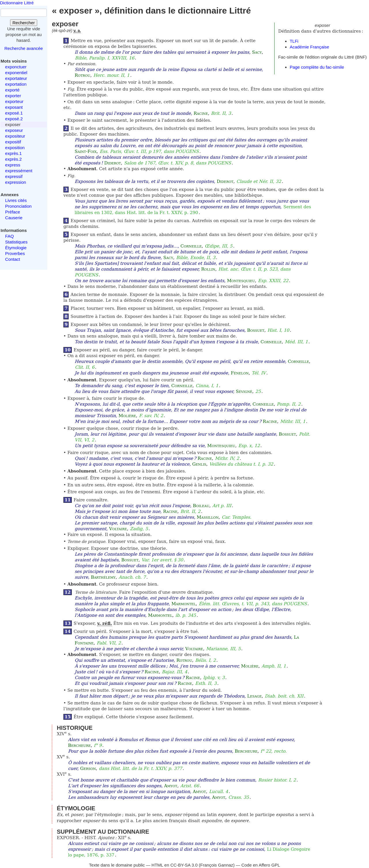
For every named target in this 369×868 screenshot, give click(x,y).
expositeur (15, 136)
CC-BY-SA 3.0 (184, 865)
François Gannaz (217, 865)
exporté (12, 90)
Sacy (257, 52)
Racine (201, 113)
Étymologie (16, 248)
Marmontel (184, 604)
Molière (127, 416)
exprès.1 (14, 153)
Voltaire (118, 529)
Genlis (199, 464)
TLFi (294, 41)
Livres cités (16, 200)
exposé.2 (14, 119)
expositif (13, 142)
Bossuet (256, 330)
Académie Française (309, 47)
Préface (13, 212)
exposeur (14, 130)
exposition (15, 148)
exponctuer (16, 67)
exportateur (16, 78)
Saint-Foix (86, 151)
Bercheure (79, 745)
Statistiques (16, 242)
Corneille (191, 246)
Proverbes (15, 253)
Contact (13, 259)
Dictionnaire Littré (17, 3)
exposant (14, 107)
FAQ (10, 236)
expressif (14, 176)
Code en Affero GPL (261, 865)
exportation (16, 84)
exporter (13, 96)
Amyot (171, 786)
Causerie (14, 218)
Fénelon (240, 373)
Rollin (208, 269)
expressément (19, 171)
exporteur (14, 101)
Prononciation (18, 206)
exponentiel (16, 73)
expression (16, 182)
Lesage (255, 696)
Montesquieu (241, 281)
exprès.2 (14, 159)
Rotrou (82, 75)
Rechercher (24, 23)
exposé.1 (14, 113)
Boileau (201, 506)
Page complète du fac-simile (317, 67)
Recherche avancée (23, 48)
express (13, 165)
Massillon (208, 517)
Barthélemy (103, 577)
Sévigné (244, 391)
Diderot (113, 163)
